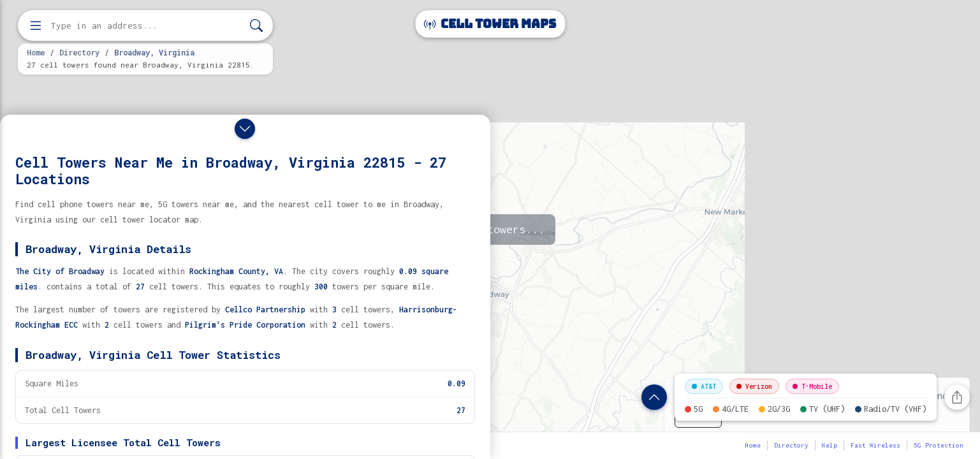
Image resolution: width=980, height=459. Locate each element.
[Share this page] (957, 397)
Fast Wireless (875, 445)
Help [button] (830, 445)
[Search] (256, 26)
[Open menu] (36, 25)
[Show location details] (654, 397)
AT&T (704, 386)
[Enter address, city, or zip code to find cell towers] (147, 26)
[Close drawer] (245, 129)
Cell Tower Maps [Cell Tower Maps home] (490, 24)
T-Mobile (812, 386)
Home (36, 52)
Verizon (754, 386)
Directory (79, 52)
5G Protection (939, 445)
